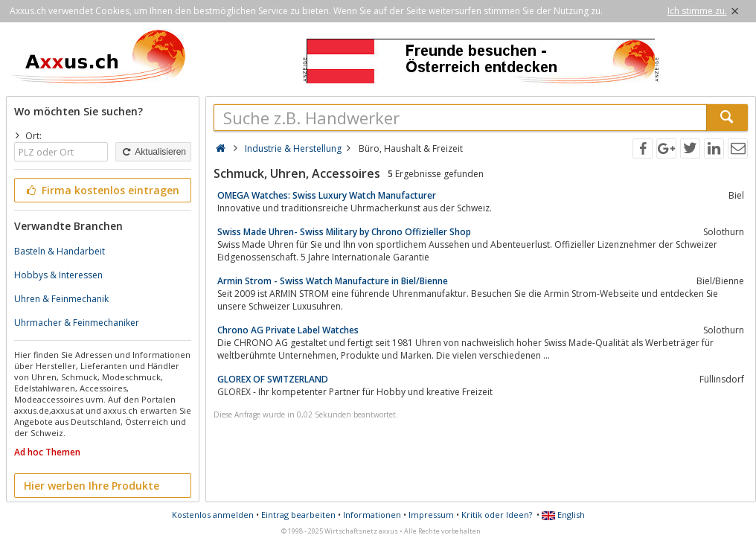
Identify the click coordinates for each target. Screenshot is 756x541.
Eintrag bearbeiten (298, 515)
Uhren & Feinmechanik (61, 299)
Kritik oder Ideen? (497, 515)
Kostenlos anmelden (213, 515)
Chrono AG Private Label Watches (288, 330)
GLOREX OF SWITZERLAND (273, 379)
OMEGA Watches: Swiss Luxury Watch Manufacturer (327, 195)
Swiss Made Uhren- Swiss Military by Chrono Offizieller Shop (344, 232)
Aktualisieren (153, 152)
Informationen (372, 515)
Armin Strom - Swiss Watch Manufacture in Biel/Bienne (333, 281)
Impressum (431, 515)
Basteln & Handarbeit (60, 251)
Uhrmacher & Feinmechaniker (77, 323)
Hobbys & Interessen (58, 275)
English (563, 515)
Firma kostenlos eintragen (102, 190)
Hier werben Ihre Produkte (92, 486)
